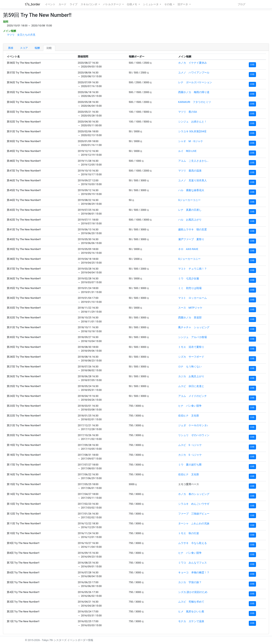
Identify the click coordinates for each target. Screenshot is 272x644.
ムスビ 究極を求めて (191, 602)
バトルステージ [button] (112, 4)
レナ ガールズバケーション (195, 82)
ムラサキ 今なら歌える (192, 543)
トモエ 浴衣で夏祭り (191, 347)
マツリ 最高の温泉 (190, 171)
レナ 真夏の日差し (190, 210)
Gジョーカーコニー (189, 200)
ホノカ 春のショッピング (194, 494)
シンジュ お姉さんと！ (192, 122)
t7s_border (33, 4)
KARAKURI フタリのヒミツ (195, 102)
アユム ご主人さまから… (193, 161)
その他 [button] (168, 4)
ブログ (241, 4)
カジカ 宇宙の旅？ (190, 582)
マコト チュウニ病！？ (192, 269)
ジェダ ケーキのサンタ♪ (193, 425)
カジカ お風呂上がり (191, 376)
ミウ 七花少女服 (189, 278)
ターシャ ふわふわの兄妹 (194, 523)
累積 (11, 48)
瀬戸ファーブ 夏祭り (191, 239)
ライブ (73, 4)
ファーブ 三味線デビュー (194, 514)
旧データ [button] (183, 4)
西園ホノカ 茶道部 (190, 317)
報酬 (37, 48)
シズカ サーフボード (191, 357)
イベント (50, 4)
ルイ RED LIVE (187, 151)
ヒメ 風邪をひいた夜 (191, 611)
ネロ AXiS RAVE (188, 249)
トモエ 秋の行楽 (189, 533)
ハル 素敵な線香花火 (191, 190)
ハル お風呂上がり (190, 220)
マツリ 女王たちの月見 (21, 35)
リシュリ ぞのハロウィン (194, 435)
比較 (49, 48)
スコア (24, 48)
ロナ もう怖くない (190, 367)
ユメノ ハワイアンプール (194, 73)
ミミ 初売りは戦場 (190, 288)
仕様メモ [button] (132, 4)
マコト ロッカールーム (192, 298)
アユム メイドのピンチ (192, 396)
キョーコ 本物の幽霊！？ (194, 572)
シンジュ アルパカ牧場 (192, 337)
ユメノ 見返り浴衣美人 (192, 180)
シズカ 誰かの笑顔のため (193, 592)
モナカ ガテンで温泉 (191, 621)
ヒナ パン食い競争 (190, 406)
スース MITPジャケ (190, 308)
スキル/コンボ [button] (89, 4)
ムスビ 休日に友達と (191, 386)
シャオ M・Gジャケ (191, 141)
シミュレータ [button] (151, 4)
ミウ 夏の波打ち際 (190, 465)
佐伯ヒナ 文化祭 (189, 416)
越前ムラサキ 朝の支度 (192, 229)
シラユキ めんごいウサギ (194, 504)
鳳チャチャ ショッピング (194, 327)
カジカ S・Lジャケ (190, 455)
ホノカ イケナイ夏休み (192, 63)
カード (62, 4)
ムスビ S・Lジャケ (190, 445)
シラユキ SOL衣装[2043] (192, 131)
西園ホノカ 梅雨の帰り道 (194, 92)
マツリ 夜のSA (188, 112)
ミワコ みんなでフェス (192, 563)
